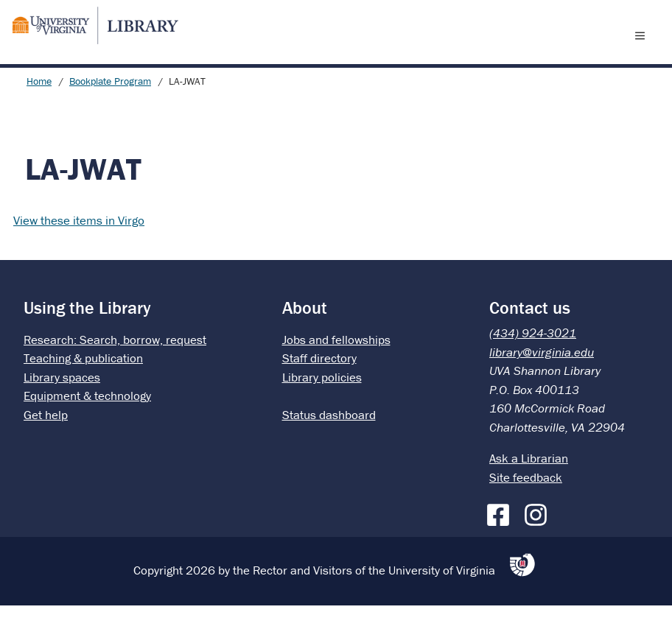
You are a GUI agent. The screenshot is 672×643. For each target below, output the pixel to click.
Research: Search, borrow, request (115, 377)
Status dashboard (329, 452)
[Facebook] (502, 549)
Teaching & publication (83, 396)
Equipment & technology (87, 433)
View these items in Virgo (79, 258)
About (305, 345)
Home (39, 119)
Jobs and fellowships (336, 377)
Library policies (322, 415)
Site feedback (526, 515)
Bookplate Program (110, 119)
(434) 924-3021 (533, 370)
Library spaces (62, 415)
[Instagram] (539, 549)
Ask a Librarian (529, 496)
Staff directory (319, 396)
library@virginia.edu (542, 390)
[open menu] (643, 54)
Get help (46, 452)
